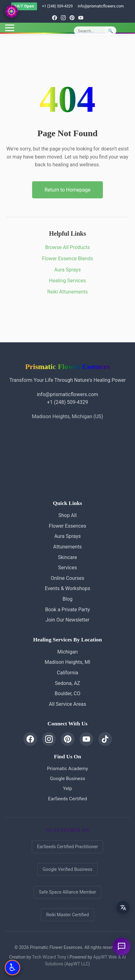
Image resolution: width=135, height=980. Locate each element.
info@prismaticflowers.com (101, 6)
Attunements (68, 547)
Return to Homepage (67, 190)
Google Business (67, 779)
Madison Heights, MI (67, 662)
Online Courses (68, 578)
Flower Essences (68, 526)
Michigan (67, 652)
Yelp (67, 788)
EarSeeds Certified (67, 799)
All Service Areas (67, 704)
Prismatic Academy (67, 769)
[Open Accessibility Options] (12, 968)
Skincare (67, 557)
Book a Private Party (68, 610)
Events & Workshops (67, 588)
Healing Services (67, 281)
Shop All (67, 515)
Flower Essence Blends (68, 259)
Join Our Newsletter (67, 620)
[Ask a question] (122, 946)
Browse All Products (67, 247)
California (67, 673)
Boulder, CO (67, 693)
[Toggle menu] (10, 28)
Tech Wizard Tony (49, 957)
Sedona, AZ (67, 683)
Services (67, 568)
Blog (68, 599)
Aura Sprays (67, 270)
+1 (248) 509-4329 (58, 6)
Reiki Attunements (68, 292)
